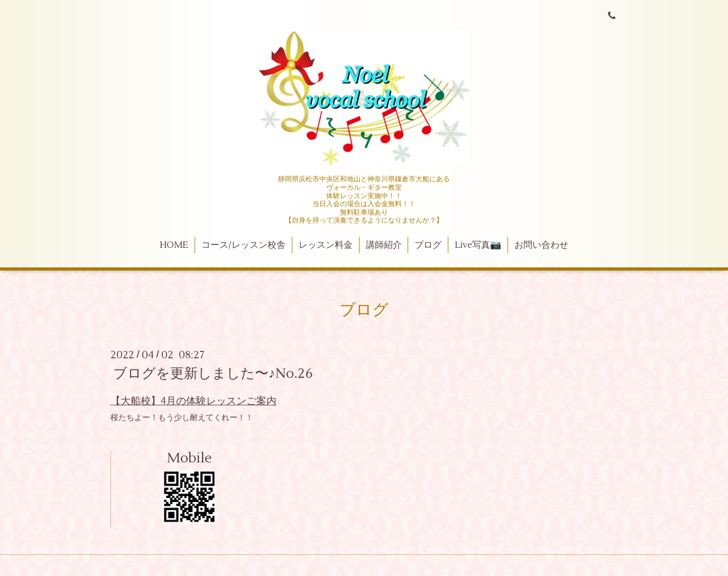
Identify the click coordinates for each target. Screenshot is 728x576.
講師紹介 (384, 245)
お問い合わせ (541, 245)
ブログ (428, 245)
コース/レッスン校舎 (243, 245)
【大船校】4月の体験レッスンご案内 (193, 401)
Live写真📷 (478, 245)
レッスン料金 (326, 245)
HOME (174, 245)
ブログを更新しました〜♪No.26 (213, 374)
